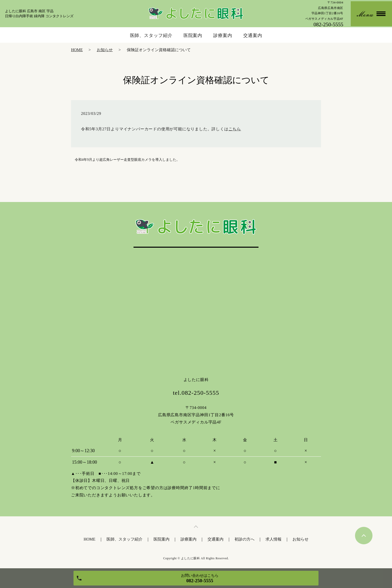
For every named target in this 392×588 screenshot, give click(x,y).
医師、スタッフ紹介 (151, 35)
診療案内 (223, 35)
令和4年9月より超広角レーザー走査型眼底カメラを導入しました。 (127, 160)
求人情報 (273, 539)
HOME (77, 50)
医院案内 (193, 35)
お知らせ (105, 50)
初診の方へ (244, 539)
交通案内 (253, 35)
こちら (235, 129)
